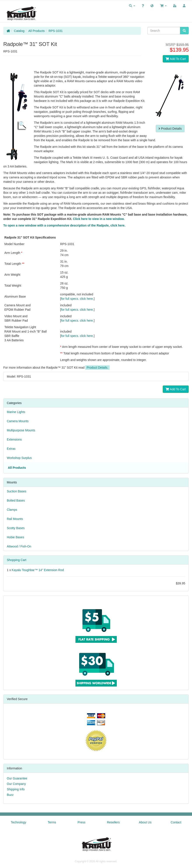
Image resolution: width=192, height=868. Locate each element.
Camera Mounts (18, 421)
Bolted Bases (16, 500)
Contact (176, 822)
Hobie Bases (15, 537)
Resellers (113, 822)
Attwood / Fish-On (19, 546)
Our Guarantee (17, 778)
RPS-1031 (56, 31)
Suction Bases (17, 491)
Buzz (10, 795)
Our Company (16, 784)
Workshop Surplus (19, 458)
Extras (11, 449)
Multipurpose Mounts (21, 430)
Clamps (12, 510)
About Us (145, 822)
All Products (37, 31)
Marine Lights (16, 412)
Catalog (19, 31)
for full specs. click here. (77, 299)
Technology (18, 822)
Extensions (14, 439)
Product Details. (97, 368)
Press (82, 822)
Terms (52, 822)
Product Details (170, 129)
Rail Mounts (15, 519)
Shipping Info (16, 789)
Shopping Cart (17, 560)
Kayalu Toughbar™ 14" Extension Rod (38, 570)
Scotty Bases (16, 528)
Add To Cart (176, 59)
